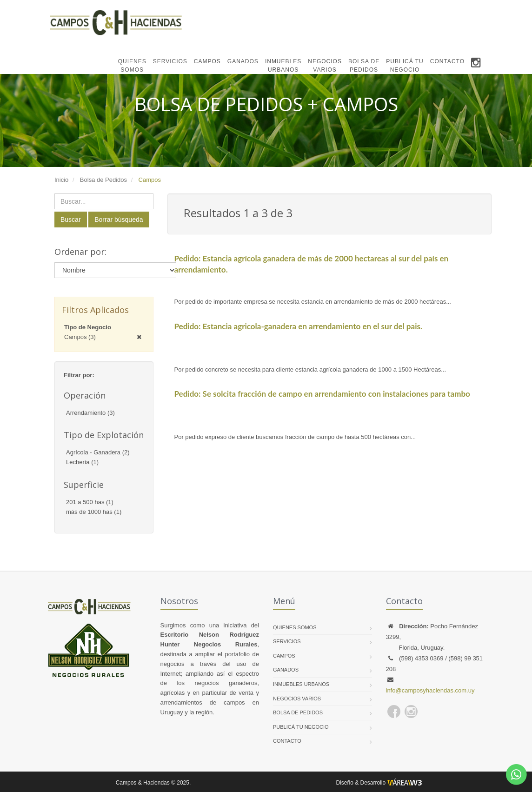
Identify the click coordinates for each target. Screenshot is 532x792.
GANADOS (243, 61)
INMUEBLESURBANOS (283, 66)
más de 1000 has (94, 512)
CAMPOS (207, 61)
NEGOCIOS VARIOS (297, 699)
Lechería (82, 462)
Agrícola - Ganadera (98, 452)
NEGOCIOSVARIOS (325, 66)
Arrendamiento (90, 413)
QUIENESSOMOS (132, 66)
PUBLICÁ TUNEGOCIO (405, 66)
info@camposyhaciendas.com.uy (430, 690)
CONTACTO (447, 61)
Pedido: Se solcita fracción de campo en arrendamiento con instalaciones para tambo (322, 394)
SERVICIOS (170, 61)
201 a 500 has (90, 502)
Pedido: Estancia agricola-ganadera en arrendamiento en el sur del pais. (298, 326)
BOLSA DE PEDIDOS (298, 712)
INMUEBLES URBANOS (301, 684)
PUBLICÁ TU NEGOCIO (301, 727)
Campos (80, 337)
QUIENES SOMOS (295, 627)
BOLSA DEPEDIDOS (364, 66)
